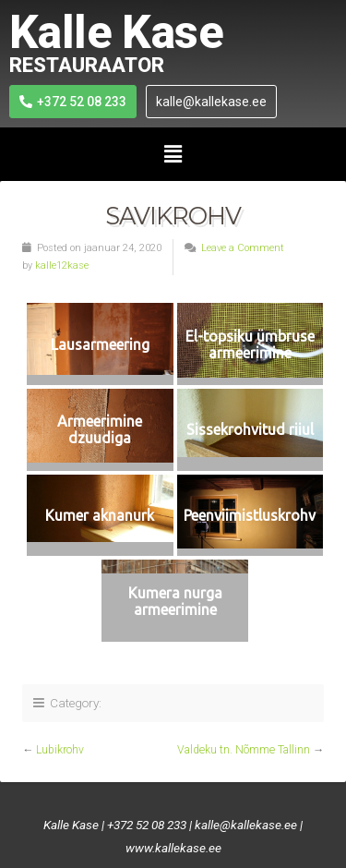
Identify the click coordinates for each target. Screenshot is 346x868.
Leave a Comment (243, 248)
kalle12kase (62, 265)
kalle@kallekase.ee (246, 825)
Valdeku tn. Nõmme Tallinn (244, 750)
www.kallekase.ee (173, 848)
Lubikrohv (60, 750)
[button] (173, 154)
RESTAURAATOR (87, 65)
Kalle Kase (116, 32)
